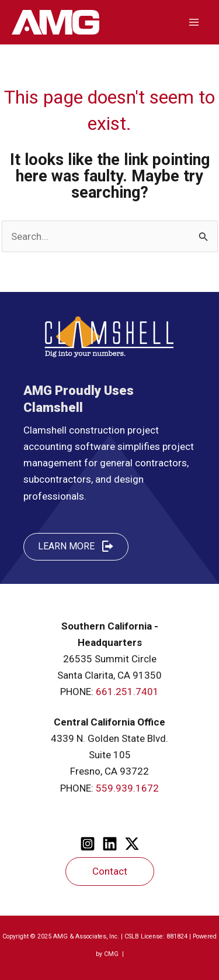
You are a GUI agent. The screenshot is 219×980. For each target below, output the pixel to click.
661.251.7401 (127, 692)
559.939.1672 (127, 788)
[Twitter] (132, 844)
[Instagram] (88, 844)
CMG (112, 954)
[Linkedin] (110, 844)
